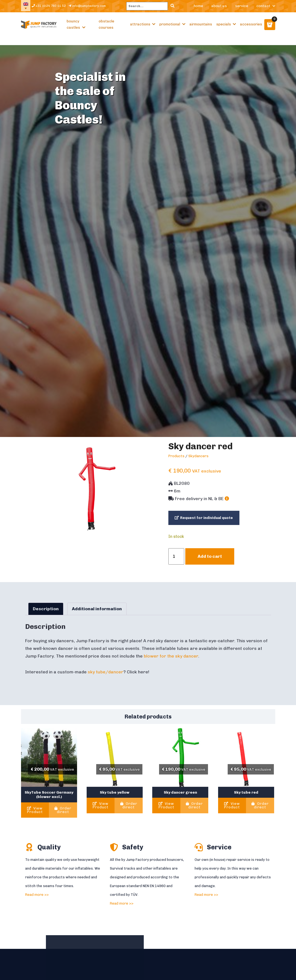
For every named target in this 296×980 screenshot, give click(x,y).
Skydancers (198, 460)
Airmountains (201, 29)
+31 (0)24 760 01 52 (53, 8)
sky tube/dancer (105, 676)
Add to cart (210, 561)
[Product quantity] (176, 561)
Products (176, 460)
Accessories (251, 29)
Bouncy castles (73, 29)
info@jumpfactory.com (98, 8)
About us (219, 8)
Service (242, 8)
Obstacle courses (106, 29)
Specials (224, 29)
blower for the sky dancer (171, 660)
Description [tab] (46, 613)
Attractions (140, 29)
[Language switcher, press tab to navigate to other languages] (27, 8)
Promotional (170, 29)
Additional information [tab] (97, 613)
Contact (263, 8)
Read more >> (37, 899)
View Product (35, 814)
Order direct (63, 814)
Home (198, 8)
